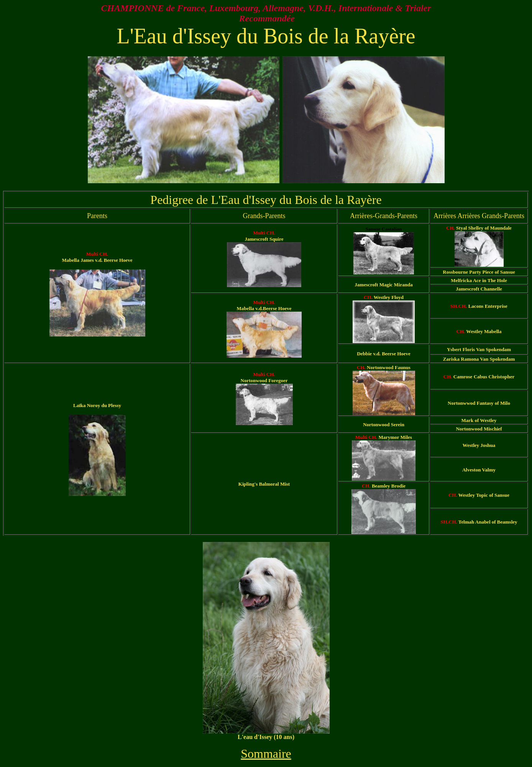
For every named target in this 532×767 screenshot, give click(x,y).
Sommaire (266, 754)
